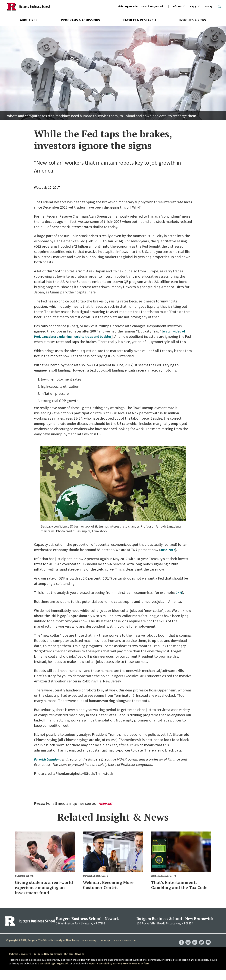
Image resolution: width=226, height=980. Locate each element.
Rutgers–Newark (74, 964)
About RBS (29, 20)
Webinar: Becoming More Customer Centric (112, 890)
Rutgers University (20, 964)
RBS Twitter (201, 949)
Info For (177, 7)
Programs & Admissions (80, 20)
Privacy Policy (90, 951)
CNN (179, 598)
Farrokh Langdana (49, 764)
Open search (219, 7)
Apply (193, 7)
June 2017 (168, 555)
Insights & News (193, 20)
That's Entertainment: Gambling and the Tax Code (177, 893)
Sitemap (106, 951)
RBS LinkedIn (194, 949)
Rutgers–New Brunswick (48, 964)
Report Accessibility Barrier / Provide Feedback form (119, 974)
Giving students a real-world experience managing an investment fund (44, 895)
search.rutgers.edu (153, 6)
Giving (209, 6)
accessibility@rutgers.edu (54, 974)
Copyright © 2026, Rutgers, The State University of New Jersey (43, 950)
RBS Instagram (187, 949)
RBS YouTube (208, 949)
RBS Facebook (179, 949)
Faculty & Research (140, 20)
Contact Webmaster (126, 951)
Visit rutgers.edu (128, 6)
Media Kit (106, 809)
